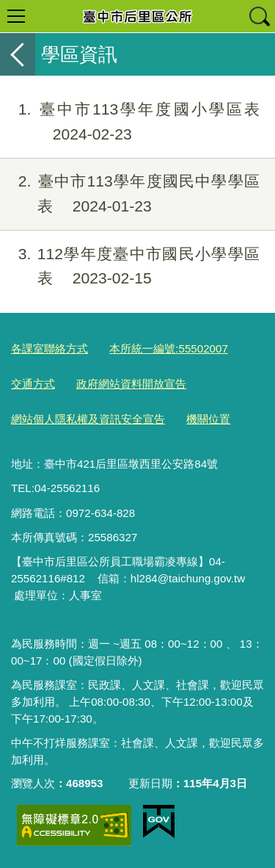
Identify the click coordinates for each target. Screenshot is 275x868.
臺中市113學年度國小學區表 (130, 122)
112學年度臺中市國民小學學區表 (130, 267)
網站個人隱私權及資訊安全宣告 (88, 419)
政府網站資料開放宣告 (131, 384)
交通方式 (33, 384)
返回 (18, 54)
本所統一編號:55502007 (169, 348)
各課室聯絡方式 (49, 348)
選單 (16, 16)
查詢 (259, 16)
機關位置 (208, 419)
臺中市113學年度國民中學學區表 (130, 194)
